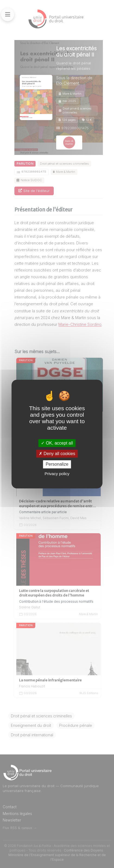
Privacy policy (57, 474)
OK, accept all (57, 443)
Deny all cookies (57, 454)
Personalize (57, 464)
